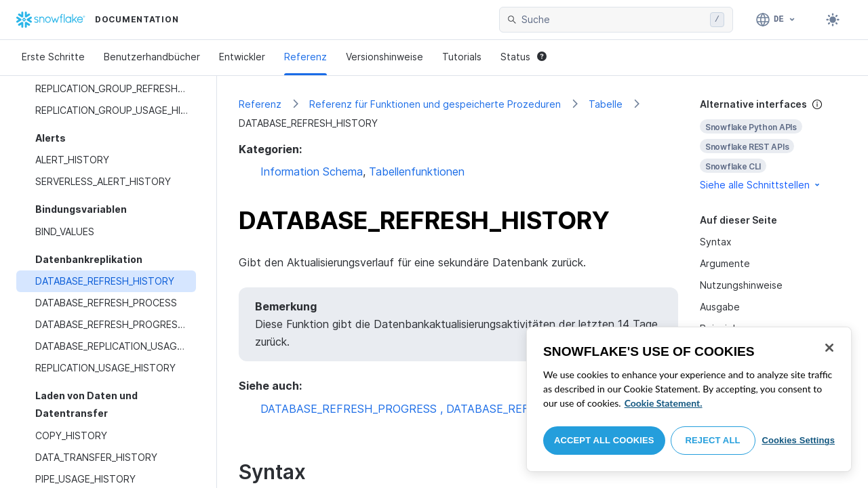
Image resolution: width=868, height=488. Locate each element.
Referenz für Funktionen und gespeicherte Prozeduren (435, 104)
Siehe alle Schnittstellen (761, 185)
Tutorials (462, 57)
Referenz (305, 57)
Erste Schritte (53, 57)
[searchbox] (613, 20)
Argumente (725, 263)
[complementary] (773, 145)
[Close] (829, 348)
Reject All (713, 440)
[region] (689, 399)
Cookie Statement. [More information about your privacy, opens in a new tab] (664, 403)
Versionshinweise (384, 57)
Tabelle (606, 104)
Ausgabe (720, 307)
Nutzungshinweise (741, 285)
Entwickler (242, 57)
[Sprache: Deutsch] (776, 20)
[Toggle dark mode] (833, 20)
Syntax (716, 242)
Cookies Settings (798, 440)
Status (524, 57)
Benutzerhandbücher (152, 57)
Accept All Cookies (604, 440)
